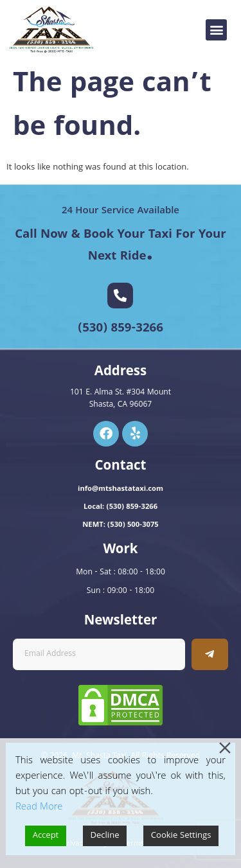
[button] (216, 30)
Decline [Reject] (105, 836)
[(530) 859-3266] (120, 296)
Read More (39, 808)
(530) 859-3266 (121, 329)
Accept (46, 836)
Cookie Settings (181, 836)
